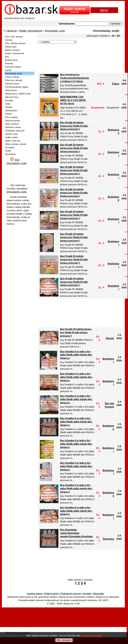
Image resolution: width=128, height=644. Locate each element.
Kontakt (87, 594)
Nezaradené (10, 154)
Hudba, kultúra (11, 137)
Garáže (8, 70)
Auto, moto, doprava (14, 37)
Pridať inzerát (51, 594)
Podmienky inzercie (71, 594)
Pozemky (9, 63)
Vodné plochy (11, 90)
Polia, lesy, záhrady (14, 80)
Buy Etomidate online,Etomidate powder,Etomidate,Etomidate (76, 533)
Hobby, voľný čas (13, 141)
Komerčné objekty (13, 67)
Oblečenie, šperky (13, 127)
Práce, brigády (11, 117)
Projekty (9, 107)
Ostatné (8, 114)
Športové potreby (13, 121)
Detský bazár (11, 47)
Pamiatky (9, 100)
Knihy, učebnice (12, 124)
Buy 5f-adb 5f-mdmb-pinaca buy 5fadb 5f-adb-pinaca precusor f (74, 126)
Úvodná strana (34, 594)
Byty (7, 57)
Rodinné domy (11, 60)
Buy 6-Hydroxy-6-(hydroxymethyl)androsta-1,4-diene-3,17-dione (75, 78)
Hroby (8, 104)
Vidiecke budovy (12, 84)
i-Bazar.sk (12, 31)
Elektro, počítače (12, 50)
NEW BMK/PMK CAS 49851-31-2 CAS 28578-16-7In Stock (73, 100)
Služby (8, 151)
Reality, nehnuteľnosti (31, 31)
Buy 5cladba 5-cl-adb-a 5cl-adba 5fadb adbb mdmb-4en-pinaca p (76, 355)
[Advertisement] (55, 58)
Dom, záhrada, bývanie (15, 43)
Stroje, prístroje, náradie (16, 144)
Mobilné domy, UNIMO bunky (18, 94)
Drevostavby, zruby (55, 31)
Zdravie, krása (11, 134)
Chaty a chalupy (12, 77)
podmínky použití (91, 636)
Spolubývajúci (11, 110)
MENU (104, 10)
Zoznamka (10, 147)
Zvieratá (9, 40)
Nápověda (98, 594)
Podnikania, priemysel (15, 131)
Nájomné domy (12, 97)
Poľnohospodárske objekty (17, 87)
